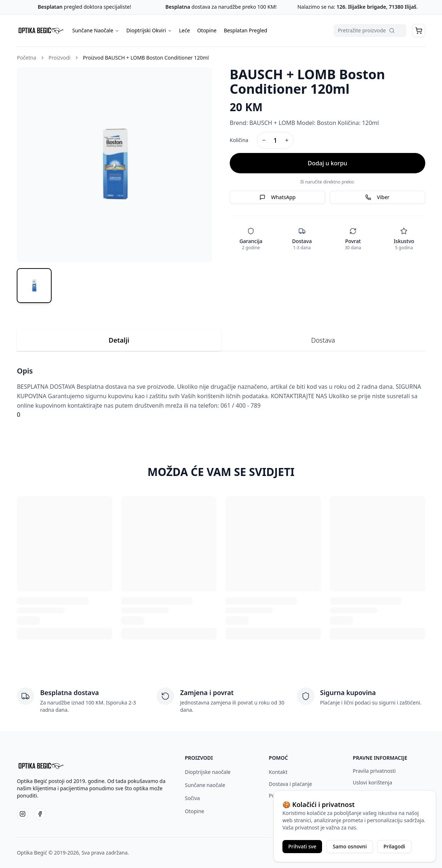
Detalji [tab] (119, 340)
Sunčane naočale (205, 785)
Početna (26, 58)
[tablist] (221, 340)
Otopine (207, 30)
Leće (185, 30)
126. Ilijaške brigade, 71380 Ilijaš (376, 7)
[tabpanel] (221, 392)
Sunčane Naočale (96, 30)
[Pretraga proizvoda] (370, 31)
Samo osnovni (350, 846)
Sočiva (192, 798)
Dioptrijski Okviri (149, 30)
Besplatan (50, 7)
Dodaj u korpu (327, 163)
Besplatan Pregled (246, 30)
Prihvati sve (302, 846)
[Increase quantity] (287, 140)
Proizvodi (60, 58)
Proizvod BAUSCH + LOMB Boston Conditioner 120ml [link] (146, 58)
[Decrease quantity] (264, 140)
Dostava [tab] (323, 340)
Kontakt (278, 772)
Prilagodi (394, 846)
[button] (419, 31)
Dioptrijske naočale (208, 772)
